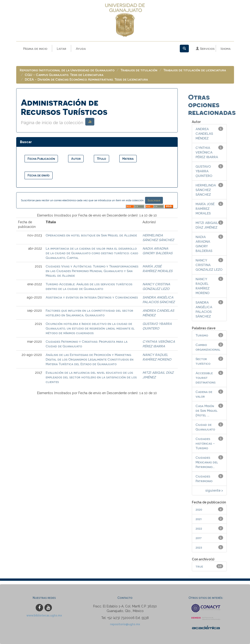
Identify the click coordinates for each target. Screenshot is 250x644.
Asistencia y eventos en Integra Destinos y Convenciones (92, 297)
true (199, 566)
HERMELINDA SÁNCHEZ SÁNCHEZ (206, 190)
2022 (199, 528)
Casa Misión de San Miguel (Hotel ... (207, 410)
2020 (199, 509)
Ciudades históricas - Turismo (205, 443)
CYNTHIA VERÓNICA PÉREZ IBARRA (207, 152)
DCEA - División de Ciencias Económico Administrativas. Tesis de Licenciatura (86, 79)
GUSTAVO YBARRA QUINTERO (204, 171)
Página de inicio (35, 49)
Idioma (226, 49)
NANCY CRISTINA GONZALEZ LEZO (209, 265)
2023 (199, 547)
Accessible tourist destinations (206, 378)
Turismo (202, 335)
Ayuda (81, 49)
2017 (199, 538)
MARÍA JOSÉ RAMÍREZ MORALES (205, 209)
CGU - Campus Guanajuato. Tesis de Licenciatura (64, 75)
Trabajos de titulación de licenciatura (195, 70)
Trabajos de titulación (139, 70)
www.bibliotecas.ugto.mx (44, 615)
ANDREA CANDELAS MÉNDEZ (204, 134)
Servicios (205, 49)
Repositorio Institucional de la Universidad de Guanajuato (67, 70)
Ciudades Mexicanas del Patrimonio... (207, 462)
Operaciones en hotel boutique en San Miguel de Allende (91, 235)
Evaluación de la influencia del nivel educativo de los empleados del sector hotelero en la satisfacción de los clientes (91, 377)
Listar (62, 49)
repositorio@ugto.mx (125, 624)
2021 (199, 519)
